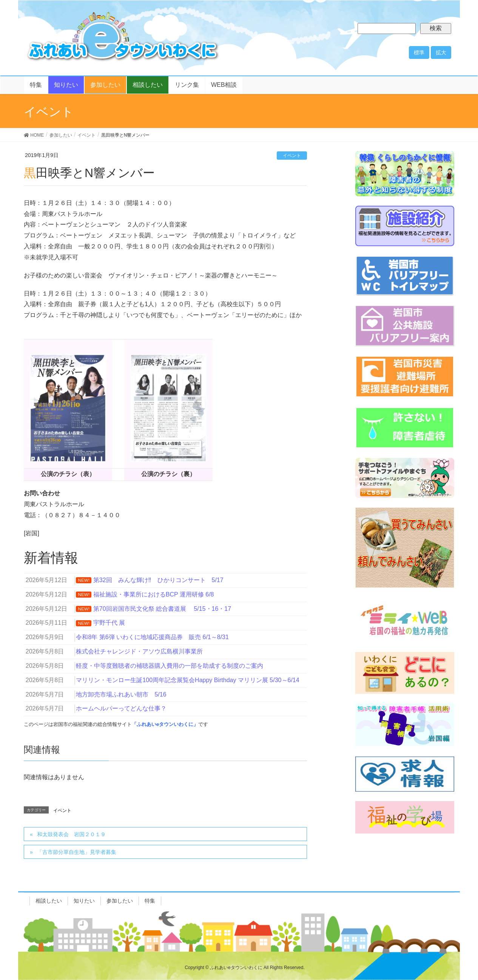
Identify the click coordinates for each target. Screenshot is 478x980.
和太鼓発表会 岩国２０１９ (71, 834)
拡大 (441, 52)
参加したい (120, 901)
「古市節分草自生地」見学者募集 (77, 852)
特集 (150, 901)
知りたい (84, 901)
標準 (419, 52)
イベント (292, 156)
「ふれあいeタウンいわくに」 (165, 724)
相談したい (49, 901)
